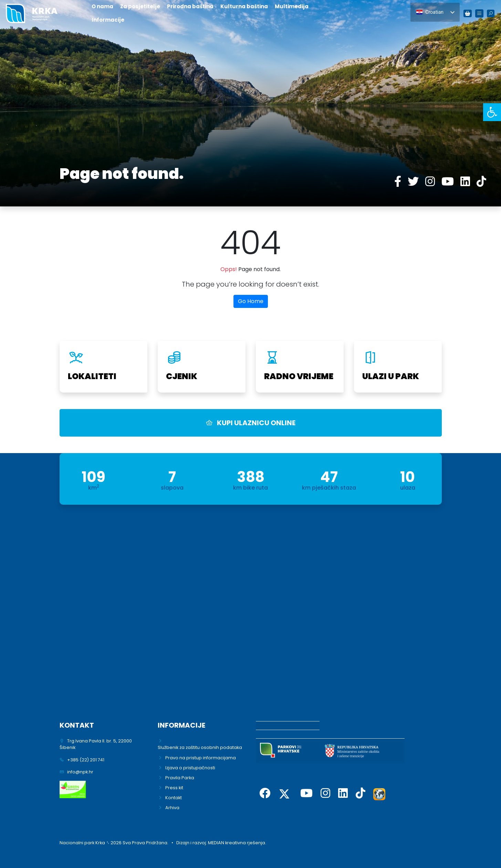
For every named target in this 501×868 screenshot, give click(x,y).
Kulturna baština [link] (244, 6)
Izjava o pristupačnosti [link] (190, 768)
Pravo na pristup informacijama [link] (201, 758)
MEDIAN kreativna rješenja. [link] (237, 843)
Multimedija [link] (292, 6)
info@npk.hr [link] (80, 772)
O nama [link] (102, 6)
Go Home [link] (251, 301)
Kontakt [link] (174, 798)
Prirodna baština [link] (190, 6)
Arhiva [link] (172, 808)
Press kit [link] (174, 788)
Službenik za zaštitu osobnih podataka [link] (200, 747)
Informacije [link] (108, 20)
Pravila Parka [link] (180, 778)
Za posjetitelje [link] (140, 6)
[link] (492, 112)
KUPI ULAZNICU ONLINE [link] (251, 423)
